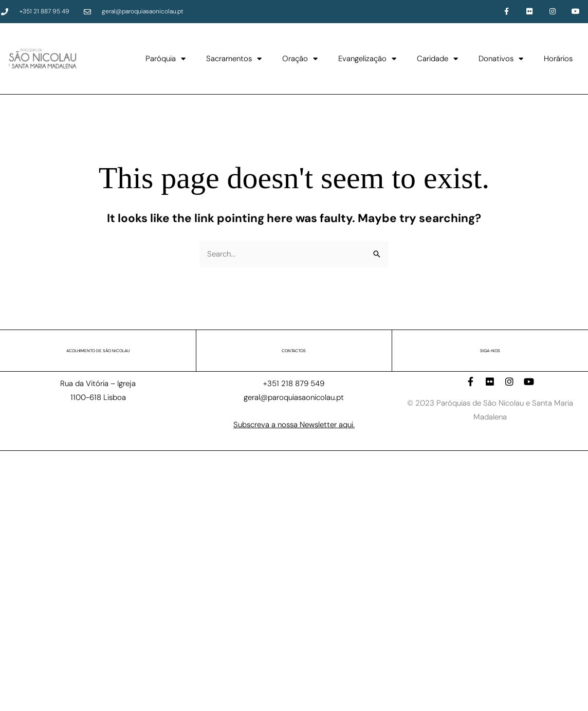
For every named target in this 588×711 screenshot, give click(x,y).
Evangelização (367, 59)
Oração (300, 59)
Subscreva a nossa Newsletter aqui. (294, 425)
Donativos (501, 59)
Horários (558, 59)
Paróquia (166, 59)
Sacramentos (234, 59)
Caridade (437, 59)
